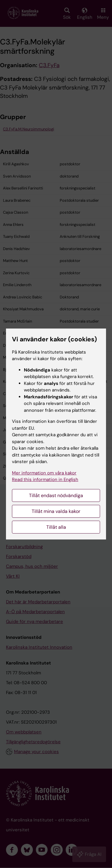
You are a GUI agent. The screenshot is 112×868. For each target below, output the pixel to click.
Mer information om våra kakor (44, 473)
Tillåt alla (56, 527)
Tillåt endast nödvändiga (56, 495)
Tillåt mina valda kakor (56, 511)
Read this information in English (45, 480)
